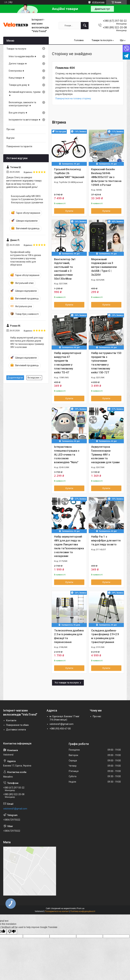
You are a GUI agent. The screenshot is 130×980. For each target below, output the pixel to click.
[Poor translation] (12, 932)
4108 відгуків (98, 2)
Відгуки (10, 138)
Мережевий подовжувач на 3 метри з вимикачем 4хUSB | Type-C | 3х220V (104, 267)
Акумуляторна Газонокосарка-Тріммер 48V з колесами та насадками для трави (105, 454)
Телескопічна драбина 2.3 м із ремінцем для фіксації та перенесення (69, 636)
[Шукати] (85, 26)
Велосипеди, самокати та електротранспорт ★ (22, 104)
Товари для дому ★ (19, 85)
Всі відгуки (33, 378)
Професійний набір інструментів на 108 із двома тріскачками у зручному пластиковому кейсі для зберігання (26, 258)
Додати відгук (15, 378)
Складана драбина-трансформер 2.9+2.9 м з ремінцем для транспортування (105, 636)
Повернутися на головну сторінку (73, 98)
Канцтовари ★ (17, 78)
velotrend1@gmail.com (62, 724)
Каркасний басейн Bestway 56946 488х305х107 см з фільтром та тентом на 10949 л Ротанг (106, 177)
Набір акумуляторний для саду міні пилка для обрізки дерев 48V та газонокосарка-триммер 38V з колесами (27, 342)
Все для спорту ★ (18, 113)
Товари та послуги (102, 40)
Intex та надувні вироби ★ (23, 56)
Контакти (11, 720)
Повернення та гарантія (19, 146)
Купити (69, 211)
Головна (79, 40)
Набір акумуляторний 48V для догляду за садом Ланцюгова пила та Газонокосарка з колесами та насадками (69, 546)
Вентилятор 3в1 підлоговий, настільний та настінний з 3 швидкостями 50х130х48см (65, 269)
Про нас (11, 129)
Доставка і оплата (16, 730)
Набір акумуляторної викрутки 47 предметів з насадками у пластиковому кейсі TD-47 (68, 363)
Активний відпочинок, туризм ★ (25, 94)
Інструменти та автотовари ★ (25, 120)
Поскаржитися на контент (57, 911)
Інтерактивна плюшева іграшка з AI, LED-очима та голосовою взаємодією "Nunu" (67, 454)
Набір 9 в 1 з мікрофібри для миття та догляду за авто (106, 540)
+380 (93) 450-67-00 (60, 729)
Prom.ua (81, 908)
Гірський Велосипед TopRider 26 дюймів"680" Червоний (69, 173)
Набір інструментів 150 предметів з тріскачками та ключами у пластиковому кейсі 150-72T (106, 363)
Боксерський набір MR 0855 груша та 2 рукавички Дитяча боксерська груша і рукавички (27, 199)
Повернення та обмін (17, 725)
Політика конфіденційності (83, 911)
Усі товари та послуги (67, 683)
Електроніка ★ (17, 71)
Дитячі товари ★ (18, 64)
